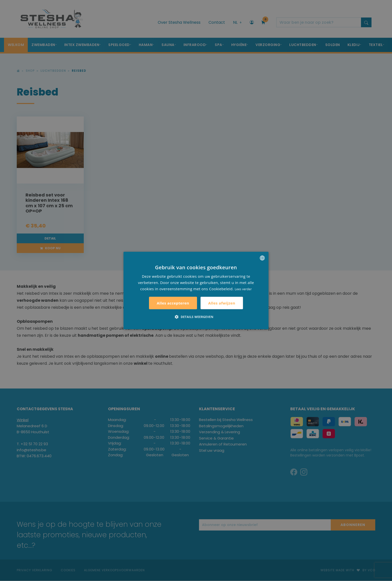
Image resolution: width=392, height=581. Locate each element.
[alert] (196, 290)
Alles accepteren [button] (173, 303)
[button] (196, 317)
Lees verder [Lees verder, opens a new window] (243, 289)
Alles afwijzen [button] (222, 303)
